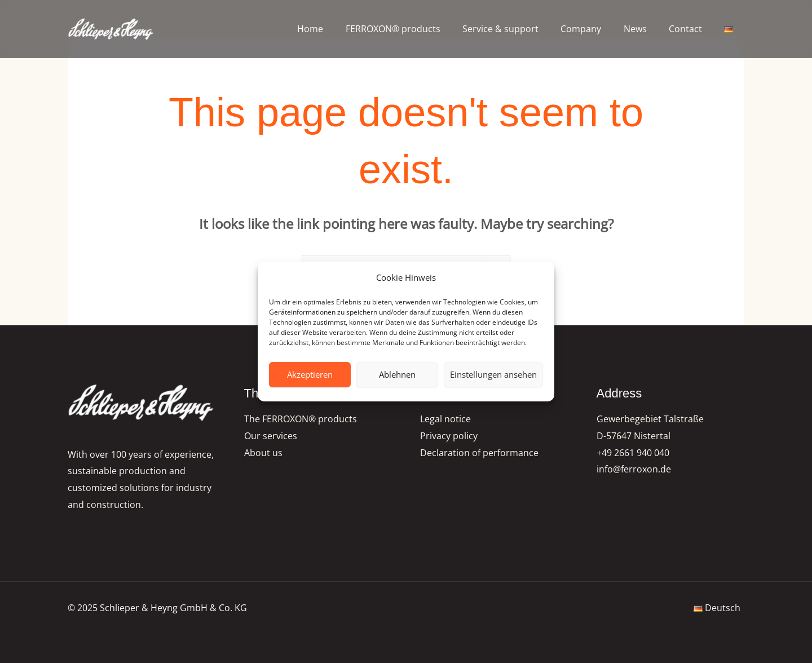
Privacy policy (449, 436)
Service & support (519, 29)
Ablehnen (397, 374)
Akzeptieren (310, 374)
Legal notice (445, 419)
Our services (271, 436)
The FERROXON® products (301, 419)
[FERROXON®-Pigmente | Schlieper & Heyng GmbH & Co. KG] (111, 29)
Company (595, 29)
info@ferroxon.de (634, 470)
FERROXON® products (416, 29)
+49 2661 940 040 (633, 453)
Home (337, 29)
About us (263, 453)
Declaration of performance (479, 453)
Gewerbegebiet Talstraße (650, 419)
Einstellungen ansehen (493, 374)
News (645, 29)
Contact (692, 29)
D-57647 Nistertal (634, 436)
